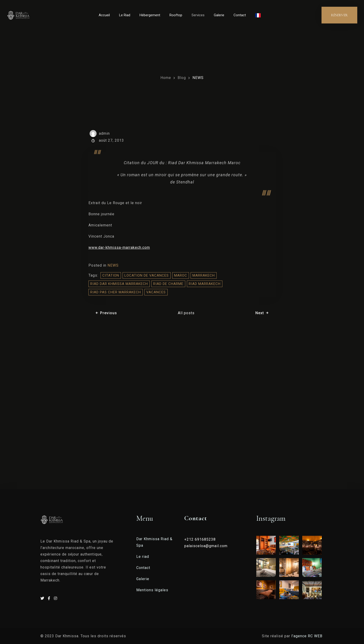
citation (111, 275)
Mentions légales (152, 590)
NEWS (198, 78)
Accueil (104, 15)
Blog (182, 78)
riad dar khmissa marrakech (119, 284)
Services (198, 15)
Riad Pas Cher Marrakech (116, 292)
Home (166, 78)
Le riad (143, 557)
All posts (186, 313)
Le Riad (125, 15)
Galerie (219, 15)
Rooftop (176, 15)
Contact (240, 15)
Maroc (181, 275)
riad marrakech (205, 284)
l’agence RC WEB (307, 636)
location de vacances (147, 275)
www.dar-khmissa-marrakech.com (119, 247)
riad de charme (168, 284)
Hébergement (150, 15)
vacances (156, 292)
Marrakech (204, 275)
